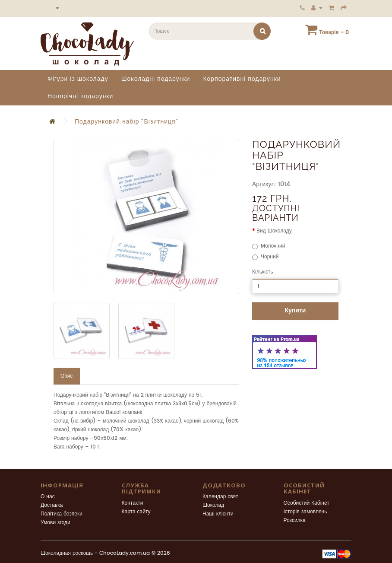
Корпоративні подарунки (242, 79)
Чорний (265, 257)
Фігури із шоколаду (78, 79)
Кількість (263, 272)
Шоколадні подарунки (156, 79)
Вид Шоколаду (274, 231)
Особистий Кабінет (307, 503)
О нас (48, 497)
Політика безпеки (62, 514)
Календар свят (220, 497)
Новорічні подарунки (80, 96)
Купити (296, 310)
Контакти (133, 503)
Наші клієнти (218, 514)
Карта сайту (136, 512)
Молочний (269, 246)
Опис (67, 376)
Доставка (52, 505)
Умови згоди (55, 523)
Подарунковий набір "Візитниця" (126, 122)
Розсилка (295, 520)
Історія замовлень (305, 512)
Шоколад (213, 505)
